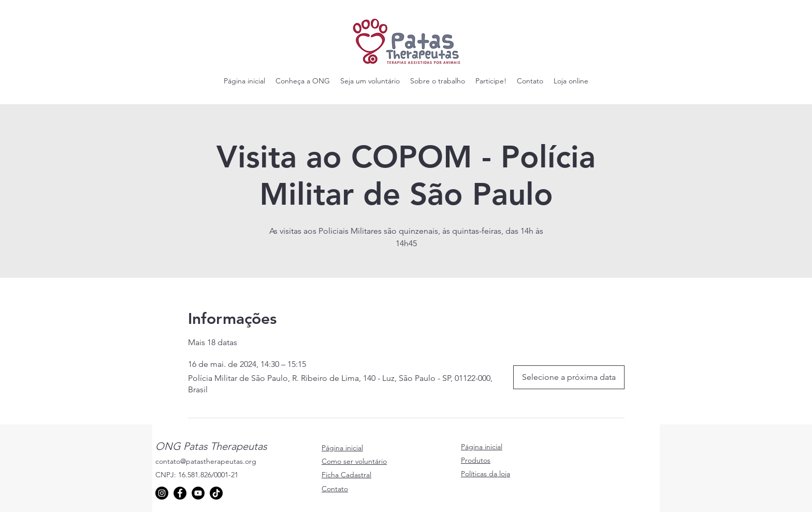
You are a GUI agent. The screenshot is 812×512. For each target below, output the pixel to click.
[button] (303, 81)
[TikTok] (216, 493)
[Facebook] (180, 493)
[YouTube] (198, 493)
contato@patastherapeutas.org (206, 461)
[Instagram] (162, 493)
